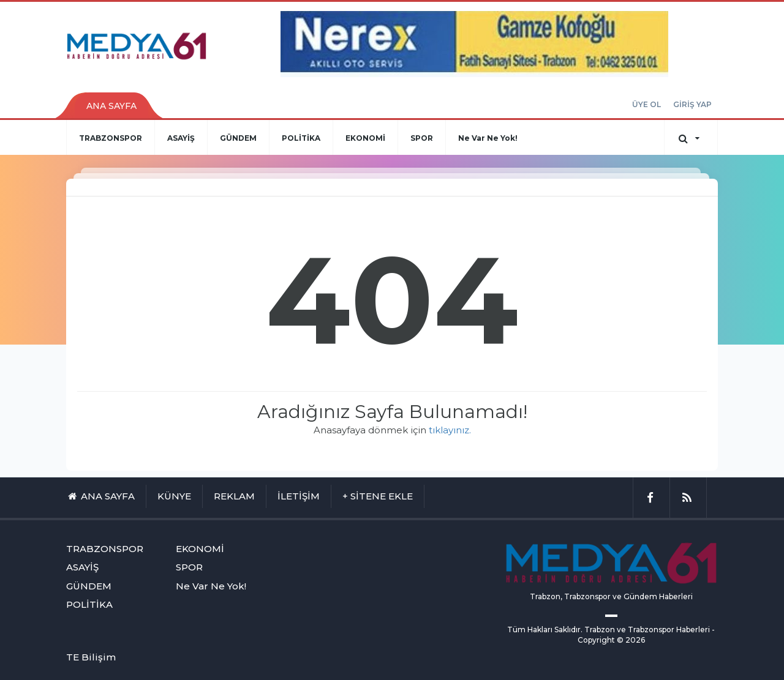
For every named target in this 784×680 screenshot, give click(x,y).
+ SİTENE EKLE (378, 496)
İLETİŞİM (299, 496)
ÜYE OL (646, 104)
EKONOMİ (365, 138)
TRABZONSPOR (111, 138)
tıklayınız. (450, 430)
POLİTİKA (301, 138)
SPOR (422, 138)
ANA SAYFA (111, 106)
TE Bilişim (91, 657)
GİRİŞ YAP (692, 104)
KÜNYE (174, 496)
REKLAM (234, 496)
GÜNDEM (238, 138)
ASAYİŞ (181, 138)
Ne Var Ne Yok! (488, 138)
